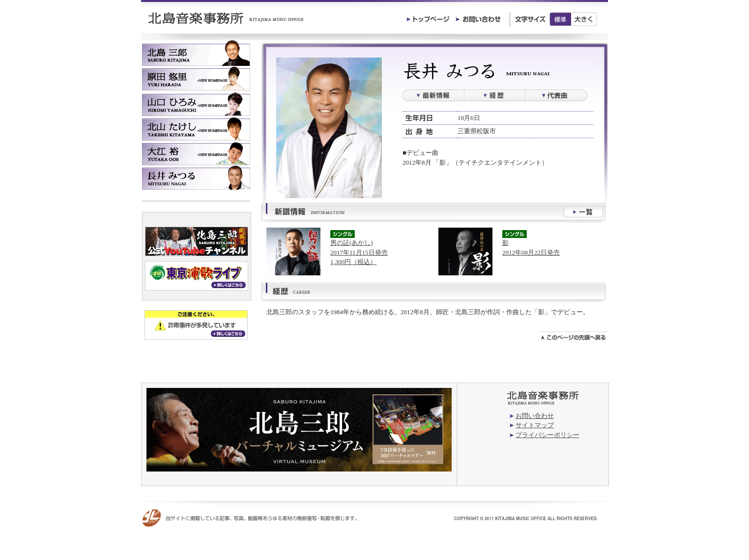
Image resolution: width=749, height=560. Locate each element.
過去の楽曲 (556, 95)
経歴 (495, 95)
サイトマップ (535, 425)
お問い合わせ (535, 416)
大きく (584, 19)
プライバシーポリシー (547, 435)
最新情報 (433, 95)
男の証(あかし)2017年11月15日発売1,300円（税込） (359, 252)
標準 (560, 19)
